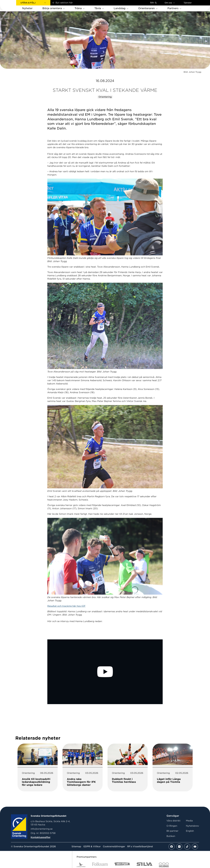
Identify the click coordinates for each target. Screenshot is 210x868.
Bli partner (172, 831)
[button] (33, 3)
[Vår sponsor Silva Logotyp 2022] (145, 865)
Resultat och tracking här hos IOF (66, 606)
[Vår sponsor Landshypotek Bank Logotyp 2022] (81, 865)
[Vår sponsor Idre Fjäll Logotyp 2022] (122, 865)
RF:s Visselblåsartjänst (140, 847)
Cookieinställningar (114, 847)
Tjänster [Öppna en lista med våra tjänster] (188, 3)
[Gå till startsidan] (12, 6)
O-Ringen (172, 826)
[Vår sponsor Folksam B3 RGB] (100, 865)
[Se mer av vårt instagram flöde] (179, 847)
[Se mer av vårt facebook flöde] (172, 847)
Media (189, 821)
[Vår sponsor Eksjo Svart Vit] (164, 865)
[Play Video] (105, 672)
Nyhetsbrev (192, 826)
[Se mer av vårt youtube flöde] (195, 847)
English (190, 831)
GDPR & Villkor (92, 847)
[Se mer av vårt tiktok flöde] (187, 847)
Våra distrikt (173, 821)
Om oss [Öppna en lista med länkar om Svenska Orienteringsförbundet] (170, 3)
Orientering (105, 97)
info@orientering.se (42, 829)
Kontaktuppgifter (41, 837)
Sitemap (76, 847)
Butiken (171, 836)
